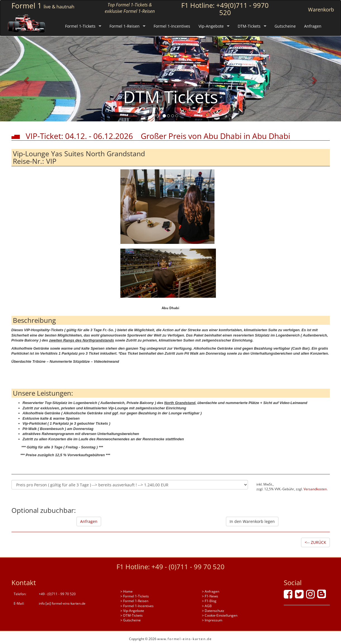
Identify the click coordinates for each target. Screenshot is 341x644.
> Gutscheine (131, 620)
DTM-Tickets (249, 26)
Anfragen (313, 26)
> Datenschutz (213, 611)
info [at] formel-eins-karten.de (62, 603)
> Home (127, 591)
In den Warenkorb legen (252, 521)
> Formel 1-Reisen (134, 601)
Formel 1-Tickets (80, 26)
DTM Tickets (171, 97)
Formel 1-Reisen (125, 26)
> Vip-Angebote (132, 611)
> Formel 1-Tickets (135, 596)
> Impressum (212, 620)
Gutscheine (285, 26)
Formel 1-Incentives (172, 26)
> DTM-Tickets (132, 615)
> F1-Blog (209, 601)
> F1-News (210, 596)
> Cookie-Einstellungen (220, 615)
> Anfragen (211, 591)
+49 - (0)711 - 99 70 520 (188, 567)
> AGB (207, 606)
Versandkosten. (316, 489)
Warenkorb (321, 9)
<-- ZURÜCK (315, 542)
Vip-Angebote (211, 26)
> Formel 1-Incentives (137, 606)
